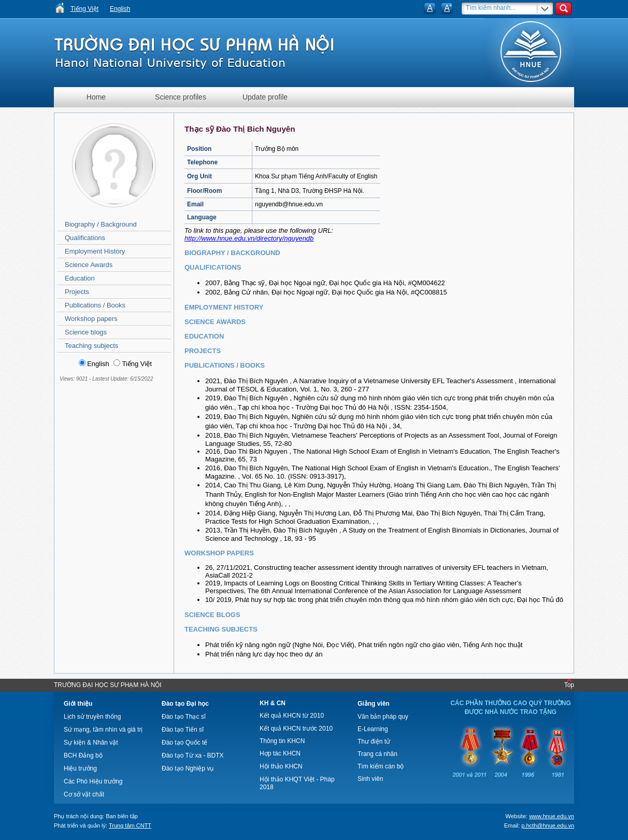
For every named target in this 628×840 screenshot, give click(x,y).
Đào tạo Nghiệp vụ (188, 768)
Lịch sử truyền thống (92, 717)
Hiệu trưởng (80, 768)
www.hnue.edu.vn (552, 816)
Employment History (95, 251)
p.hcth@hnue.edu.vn (548, 825)
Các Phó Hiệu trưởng (93, 781)
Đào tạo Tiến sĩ (183, 730)
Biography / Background (101, 224)
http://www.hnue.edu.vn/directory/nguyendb (249, 238)
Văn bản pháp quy (383, 717)
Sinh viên (370, 779)
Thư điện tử (374, 741)
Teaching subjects (91, 346)
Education (80, 278)
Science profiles (181, 97)
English (120, 9)
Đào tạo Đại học (185, 704)
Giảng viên (374, 704)
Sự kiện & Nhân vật (91, 743)
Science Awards (89, 265)
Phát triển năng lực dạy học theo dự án (264, 654)
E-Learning (373, 729)
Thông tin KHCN (282, 741)
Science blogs (86, 332)
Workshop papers (91, 319)
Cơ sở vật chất (84, 794)
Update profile (265, 97)
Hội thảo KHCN (281, 766)
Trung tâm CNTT (130, 825)
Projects (77, 292)
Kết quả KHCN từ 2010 (292, 716)
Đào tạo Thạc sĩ (184, 717)
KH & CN (273, 703)
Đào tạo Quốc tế (184, 743)
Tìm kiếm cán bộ (381, 766)
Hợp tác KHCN (280, 753)
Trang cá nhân (377, 754)
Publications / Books (95, 305)
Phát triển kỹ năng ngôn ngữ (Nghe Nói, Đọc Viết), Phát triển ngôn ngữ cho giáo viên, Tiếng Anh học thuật (364, 645)
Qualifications (85, 238)
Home (96, 97)
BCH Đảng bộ (83, 755)
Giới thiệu (78, 704)
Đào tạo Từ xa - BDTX (192, 755)
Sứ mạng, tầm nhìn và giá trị (103, 730)
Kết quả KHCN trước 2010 (296, 729)
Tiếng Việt (84, 9)
